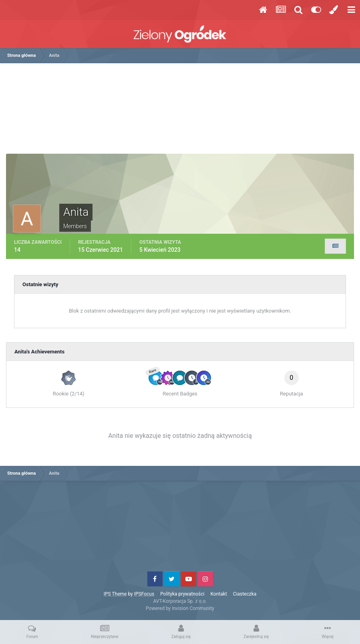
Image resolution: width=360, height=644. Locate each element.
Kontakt (218, 594)
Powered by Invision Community (180, 608)
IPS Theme (115, 594)
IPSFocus (144, 594)
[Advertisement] (180, 111)
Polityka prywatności (182, 594)
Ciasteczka (245, 594)
